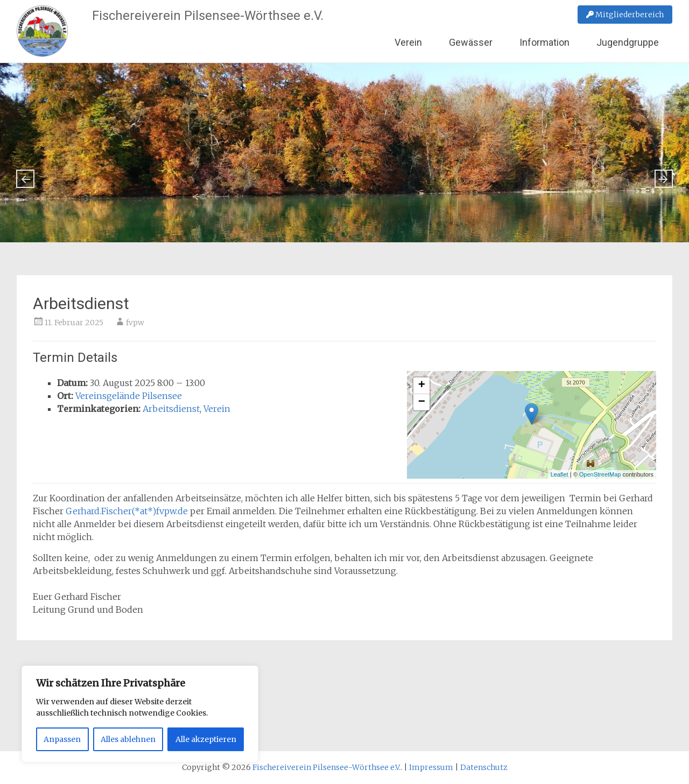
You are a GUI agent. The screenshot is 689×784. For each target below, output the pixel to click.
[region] (140, 714)
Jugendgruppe (628, 42)
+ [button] (422, 386)
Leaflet (560, 474)
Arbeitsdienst (171, 409)
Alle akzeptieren (206, 739)
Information (544, 42)
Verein (408, 42)
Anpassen (62, 739)
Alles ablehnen (128, 739)
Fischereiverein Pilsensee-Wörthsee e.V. (208, 16)
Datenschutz (484, 767)
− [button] (422, 402)
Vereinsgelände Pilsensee (129, 396)
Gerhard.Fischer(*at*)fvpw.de (127, 511)
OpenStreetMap (600, 474)
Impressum (431, 767)
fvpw (135, 323)
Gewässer (471, 42)
